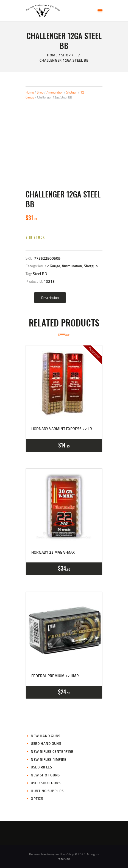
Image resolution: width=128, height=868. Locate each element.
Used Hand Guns (46, 743)
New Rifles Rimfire (49, 759)
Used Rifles (41, 767)
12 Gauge (52, 266)
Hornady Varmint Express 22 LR (62, 429)
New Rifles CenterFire (52, 751)
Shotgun (72, 92)
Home (52, 55)
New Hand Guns (46, 736)
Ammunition (55, 92)
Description (50, 298)
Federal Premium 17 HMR (55, 676)
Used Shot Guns (46, 783)
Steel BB (40, 274)
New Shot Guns (45, 775)
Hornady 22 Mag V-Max (53, 552)
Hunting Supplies (47, 791)
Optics (37, 798)
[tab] (50, 298)
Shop (66, 55)
